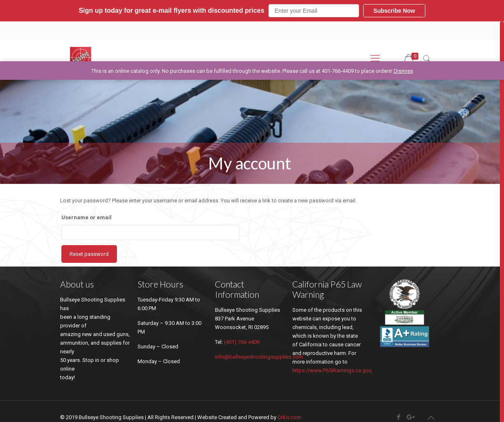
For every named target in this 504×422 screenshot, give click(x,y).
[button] (252, 11)
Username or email (86, 217)
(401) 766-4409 (242, 342)
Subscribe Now (394, 11)
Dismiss (403, 71)
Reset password (89, 254)
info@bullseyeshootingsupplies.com (259, 357)
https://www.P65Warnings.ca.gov (332, 370)
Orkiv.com (289, 417)
